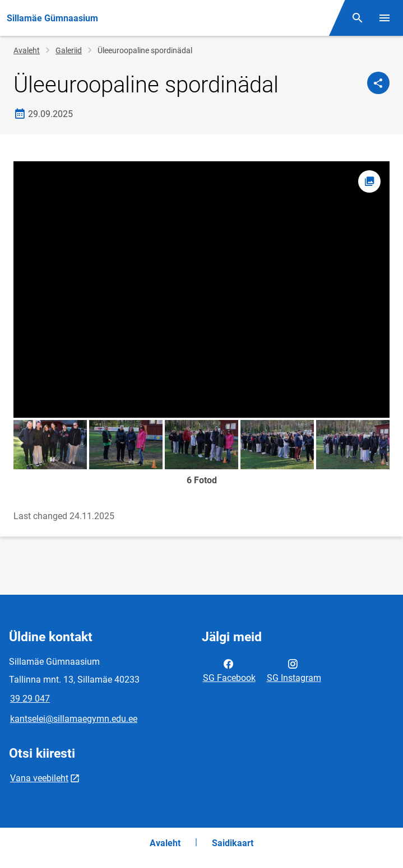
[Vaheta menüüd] (385, 18)
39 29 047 (30, 699)
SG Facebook (229, 670)
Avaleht (27, 50)
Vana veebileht (39, 778)
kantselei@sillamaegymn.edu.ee (74, 719)
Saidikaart (233, 843)
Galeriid (69, 50)
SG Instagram (294, 670)
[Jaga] (378, 83)
